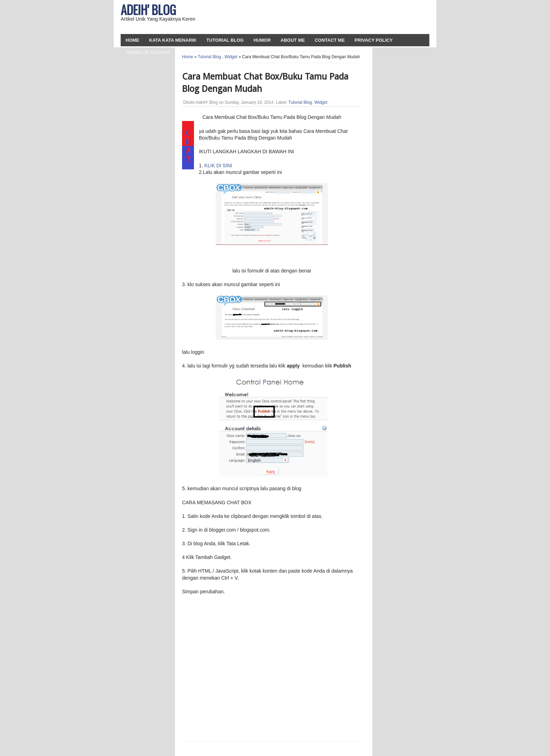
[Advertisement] (346, 18)
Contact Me (330, 40)
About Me (293, 40)
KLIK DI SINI (218, 166)
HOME (132, 40)
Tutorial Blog (225, 40)
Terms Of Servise (148, 52)
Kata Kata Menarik (173, 40)
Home (188, 57)
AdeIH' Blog (148, 9)
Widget (231, 57)
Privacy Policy (374, 40)
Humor (262, 40)
